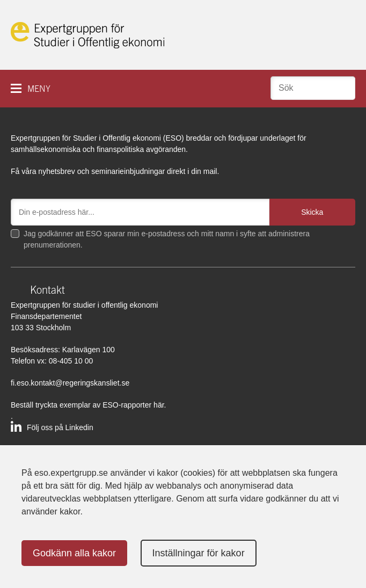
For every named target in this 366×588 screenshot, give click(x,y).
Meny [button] (39, 89)
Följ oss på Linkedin (60, 427)
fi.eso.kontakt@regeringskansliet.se (70, 383)
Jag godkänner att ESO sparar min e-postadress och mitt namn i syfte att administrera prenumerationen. (167, 239)
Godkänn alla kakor (74, 553)
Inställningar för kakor (199, 553)
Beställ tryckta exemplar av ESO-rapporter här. (88, 405)
